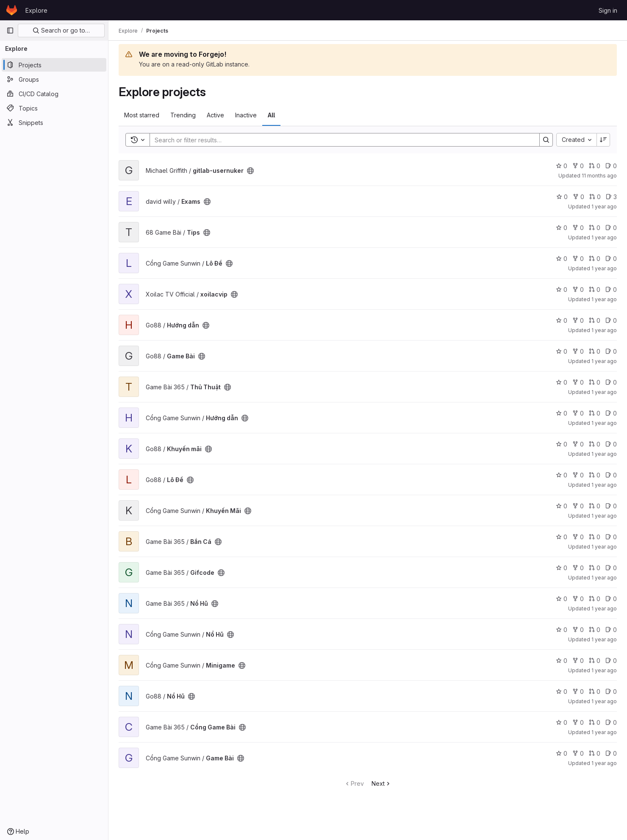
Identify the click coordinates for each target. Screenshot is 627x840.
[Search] (340, 140)
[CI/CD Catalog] (54, 94)
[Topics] (54, 108)
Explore (36, 10)
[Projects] (54, 65)
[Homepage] (12, 10)
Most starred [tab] (142, 115)
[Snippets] (54, 122)
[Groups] (54, 79)
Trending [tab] (183, 115)
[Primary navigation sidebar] (10, 30)
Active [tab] (215, 115)
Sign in (608, 10)
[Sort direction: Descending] (603, 140)
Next (381, 783)
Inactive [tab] (246, 115)
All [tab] (271, 115)
